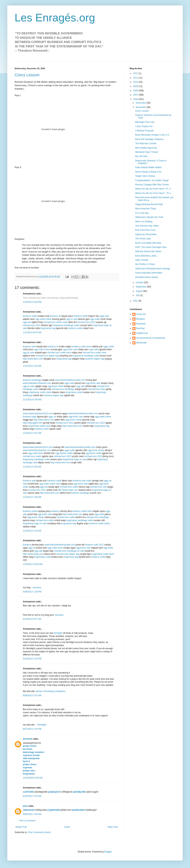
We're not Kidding (144, 222)
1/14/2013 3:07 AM (32, 433)
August (139, 291)
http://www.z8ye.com (68, 490)
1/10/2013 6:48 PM (32, 302)
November (141, 107)
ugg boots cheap (74, 420)
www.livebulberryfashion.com (37, 383)
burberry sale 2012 (94, 545)
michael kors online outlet (55, 322)
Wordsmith (141, 343)
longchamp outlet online (40, 392)
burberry (55, 511)
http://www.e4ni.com (60, 463)
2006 (136, 99)
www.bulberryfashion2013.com (38, 414)
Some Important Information (149, 273)
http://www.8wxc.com (44, 420)
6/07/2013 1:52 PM (32, 729)
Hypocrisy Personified (146, 234)
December (141, 103)
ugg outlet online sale (49, 484)
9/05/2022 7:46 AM (32, 814)
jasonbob (28, 739)
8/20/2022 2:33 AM (32, 796)
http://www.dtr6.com (49, 493)
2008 (136, 91)
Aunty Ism (141, 314)
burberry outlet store (81, 347)
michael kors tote (98, 487)
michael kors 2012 (32, 325)
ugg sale (27, 322)
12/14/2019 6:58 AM (33, 778)
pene (25, 806)
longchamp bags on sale (75, 459)
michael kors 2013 (86, 322)
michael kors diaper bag (47, 356)
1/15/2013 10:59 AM (33, 564)
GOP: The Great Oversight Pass (151, 247)
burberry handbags (32, 380)
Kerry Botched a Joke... (147, 256)
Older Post (113, 827)
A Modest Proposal (144, 131)
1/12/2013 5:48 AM (32, 400)
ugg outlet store (36, 453)
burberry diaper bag (95, 359)
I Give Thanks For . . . (146, 126)
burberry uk (55, 316)
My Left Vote (141, 156)
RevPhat (140, 328)
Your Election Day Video (147, 226)
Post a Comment (27, 821)
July (138, 295)
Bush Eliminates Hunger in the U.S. (152, 135)
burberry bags (30, 417)
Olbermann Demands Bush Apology (153, 269)
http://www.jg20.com (33, 423)
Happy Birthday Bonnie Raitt (149, 204)
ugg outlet (95, 319)
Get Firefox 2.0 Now (145, 264)
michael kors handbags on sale (69, 551)
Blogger (108, 852)
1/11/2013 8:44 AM (32, 332)
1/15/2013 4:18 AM (32, 531)
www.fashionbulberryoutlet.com (70, 380)
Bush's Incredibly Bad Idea (148, 243)
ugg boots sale (70, 349)
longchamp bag (48, 328)
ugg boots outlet (55, 386)
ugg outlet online (43, 319)
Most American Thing (146, 209)
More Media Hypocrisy (146, 148)
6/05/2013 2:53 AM (32, 695)
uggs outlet (109, 347)
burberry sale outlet (82, 481)
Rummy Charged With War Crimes (152, 185)
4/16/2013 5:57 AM (32, 619)
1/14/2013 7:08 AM (32, 497)
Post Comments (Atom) (39, 832)
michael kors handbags (63, 389)
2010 (136, 82)
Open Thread (142, 260)
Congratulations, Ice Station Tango (152, 180)
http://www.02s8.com (33, 554)
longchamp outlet (74, 392)
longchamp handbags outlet (66, 325)
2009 (136, 86)
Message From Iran (145, 122)
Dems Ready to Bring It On (148, 172)
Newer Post (21, 827)
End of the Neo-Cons (145, 230)
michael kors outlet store (59, 353)
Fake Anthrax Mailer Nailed (148, 167)
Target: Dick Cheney (145, 176)
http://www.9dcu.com (33, 359)
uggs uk (52, 417)
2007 (136, 95)
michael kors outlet (32, 456)
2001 (136, 301)
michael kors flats (97, 389)
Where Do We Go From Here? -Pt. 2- (153, 189)
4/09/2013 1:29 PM (32, 592)
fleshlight (58, 633)
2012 (136, 73)
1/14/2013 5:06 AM (32, 467)
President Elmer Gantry (147, 277)
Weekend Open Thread (147, 152)
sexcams (37, 588)
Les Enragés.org (55, 18)
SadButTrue (142, 333)
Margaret (140, 319)
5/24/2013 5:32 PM (32, 659)
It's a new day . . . (144, 213)
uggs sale (104, 316)
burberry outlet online (100, 523)
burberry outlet (30, 316)
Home (67, 827)
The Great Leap (143, 239)
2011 (136, 78)
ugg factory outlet (64, 453)
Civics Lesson (27, 75)
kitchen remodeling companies (51, 691)
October (140, 283)
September (141, 287)
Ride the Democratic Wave (148, 251)
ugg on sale (72, 319)
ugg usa (44, 487)
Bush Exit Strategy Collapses (149, 139)
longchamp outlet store (39, 426)
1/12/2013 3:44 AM (32, 366)
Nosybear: (141, 324)
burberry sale (29, 347)
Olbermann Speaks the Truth (149, 217)
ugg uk (32, 548)
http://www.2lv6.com (72, 514)
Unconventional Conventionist (151, 338)
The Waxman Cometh (146, 143)
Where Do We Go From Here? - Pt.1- (153, 193)
